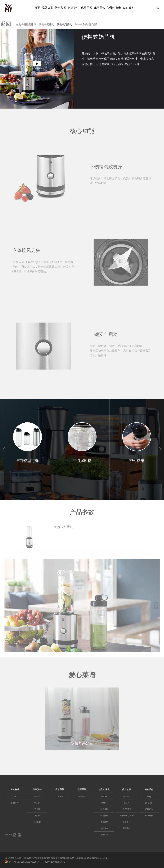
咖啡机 (104, 797)
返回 (7, 19)
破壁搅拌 (104, 809)
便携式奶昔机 (64, 24)
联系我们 (149, 816)
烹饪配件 (37, 822)
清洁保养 (149, 803)
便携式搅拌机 (46, 24)
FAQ (149, 797)
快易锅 (37, 803)
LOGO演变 (127, 809)
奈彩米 (37, 797)
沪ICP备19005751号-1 (54, 862)
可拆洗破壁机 (23, 20)
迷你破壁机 (40, 20)
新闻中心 (127, 828)
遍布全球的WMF (127, 816)
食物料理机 (92, 20)
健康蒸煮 (104, 816)
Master (104, 803)
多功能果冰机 (108, 20)
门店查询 (149, 809)
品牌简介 (127, 797)
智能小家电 (114, 8)
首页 (37, 8)
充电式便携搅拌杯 (26, 24)
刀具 (15, 797)
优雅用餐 (87, 8)
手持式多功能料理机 (86, 24)
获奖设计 (127, 822)
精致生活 (104, 835)
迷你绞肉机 (125, 20)
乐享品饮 (100, 8)
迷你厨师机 (76, 20)
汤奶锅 (37, 816)
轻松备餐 (61, 8)
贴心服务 (128, 8)
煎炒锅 (37, 809)
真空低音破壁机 (58, 20)
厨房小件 (15, 803)
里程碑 (127, 803)
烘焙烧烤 (104, 822)
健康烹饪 (74, 8)
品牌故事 (47, 8)
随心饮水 (104, 828)
